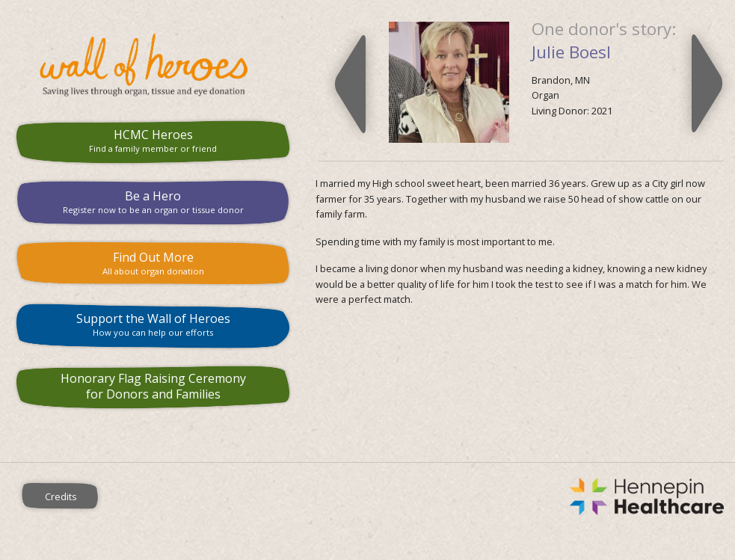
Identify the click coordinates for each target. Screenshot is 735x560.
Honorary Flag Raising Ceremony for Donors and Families (153, 386)
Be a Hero (153, 201)
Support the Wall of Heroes (153, 324)
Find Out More (153, 263)
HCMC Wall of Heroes (153, 65)
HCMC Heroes (153, 140)
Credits (61, 496)
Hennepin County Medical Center (429, 496)
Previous (350, 84)
